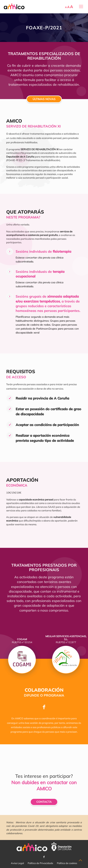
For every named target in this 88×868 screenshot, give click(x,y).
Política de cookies (67, 863)
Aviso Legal (17, 863)
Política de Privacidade (40, 863)
